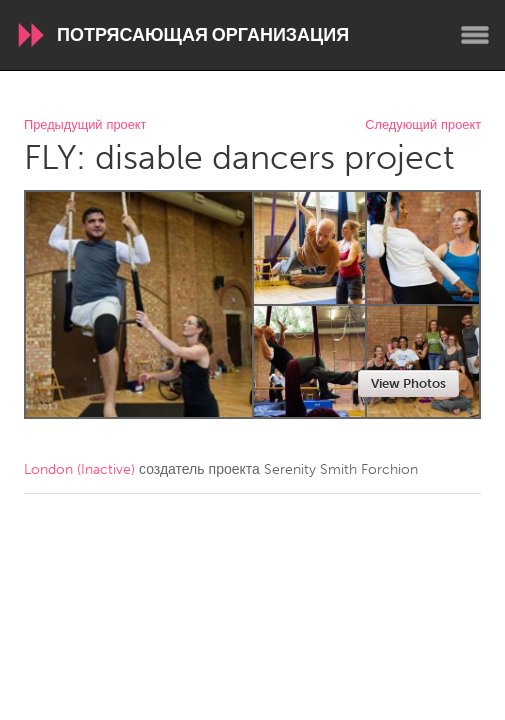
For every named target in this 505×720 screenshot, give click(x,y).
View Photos (408, 383)
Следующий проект (423, 125)
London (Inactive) (79, 469)
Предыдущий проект (85, 125)
